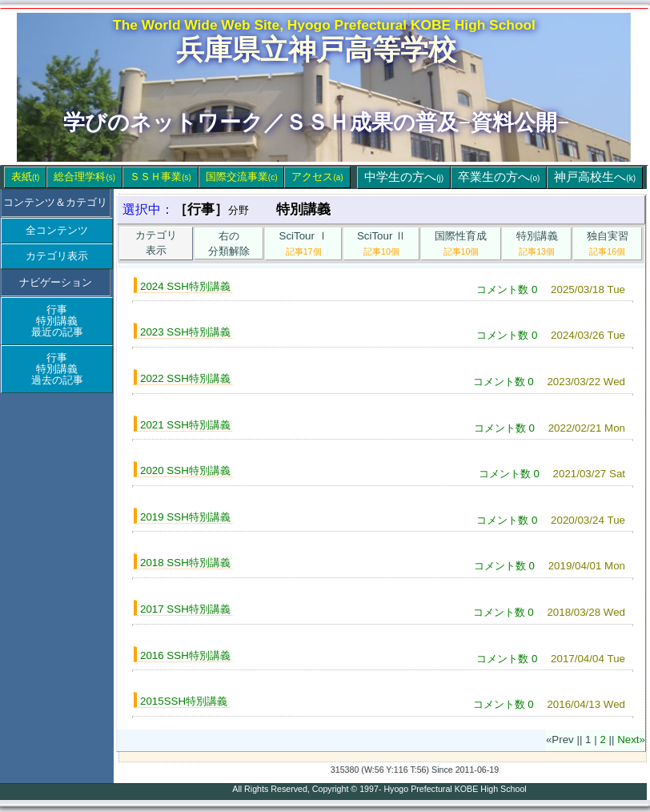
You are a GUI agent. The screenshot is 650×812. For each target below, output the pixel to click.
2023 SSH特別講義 (185, 332)
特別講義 (537, 243)
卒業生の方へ (499, 177)
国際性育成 (461, 243)
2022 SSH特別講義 (185, 378)
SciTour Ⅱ (381, 243)
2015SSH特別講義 (184, 701)
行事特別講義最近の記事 (57, 321)
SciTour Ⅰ (304, 243)
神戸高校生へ (595, 177)
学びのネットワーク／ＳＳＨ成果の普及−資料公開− (316, 123)
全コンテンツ (57, 230)
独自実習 (608, 243)
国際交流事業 (242, 177)
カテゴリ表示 (57, 256)
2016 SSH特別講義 (185, 655)
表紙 (25, 177)
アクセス (317, 177)
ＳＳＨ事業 (160, 177)
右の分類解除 (229, 243)
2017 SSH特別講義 (185, 609)
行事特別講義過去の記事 (57, 369)
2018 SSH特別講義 (185, 563)
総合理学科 (84, 177)
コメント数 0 (507, 289)
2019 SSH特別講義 (185, 517)
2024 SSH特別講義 (185, 286)
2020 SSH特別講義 (185, 470)
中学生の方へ (404, 177)
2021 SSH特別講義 (185, 425)
